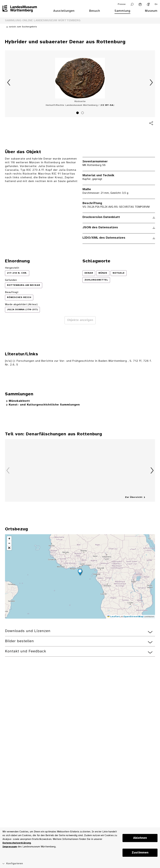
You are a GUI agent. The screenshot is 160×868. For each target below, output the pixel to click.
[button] (80, 573)
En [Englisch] (156, 4)
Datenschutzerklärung (17, 843)
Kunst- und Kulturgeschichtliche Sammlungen (44, 405)
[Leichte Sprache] (140, 4)
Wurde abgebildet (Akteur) (21, 304)
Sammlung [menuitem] (122, 11)
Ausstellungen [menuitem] (64, 11)
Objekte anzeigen (80, 320)
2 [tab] (83, 113)
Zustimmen (140, 853)
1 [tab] (78, 113)
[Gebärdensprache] (148, 4)
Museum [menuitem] (151, 11)
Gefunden (11, 280)
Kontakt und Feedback (26, 651)
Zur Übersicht (134, 497)
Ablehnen (140, 838)
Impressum (10, 847)
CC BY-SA (107, 105)
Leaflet (114, 617)
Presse (122, 4)
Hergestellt (12, 268)
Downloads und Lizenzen (28, 631)
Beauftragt (12, 292)
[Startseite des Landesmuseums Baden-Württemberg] (20, 13)
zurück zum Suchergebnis (23, 27)
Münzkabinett (19, 401)
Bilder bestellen (19, 641)
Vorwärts (151, 83)
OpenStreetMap (133, 617)
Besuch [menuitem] (95, 11)
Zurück (9, 83)
